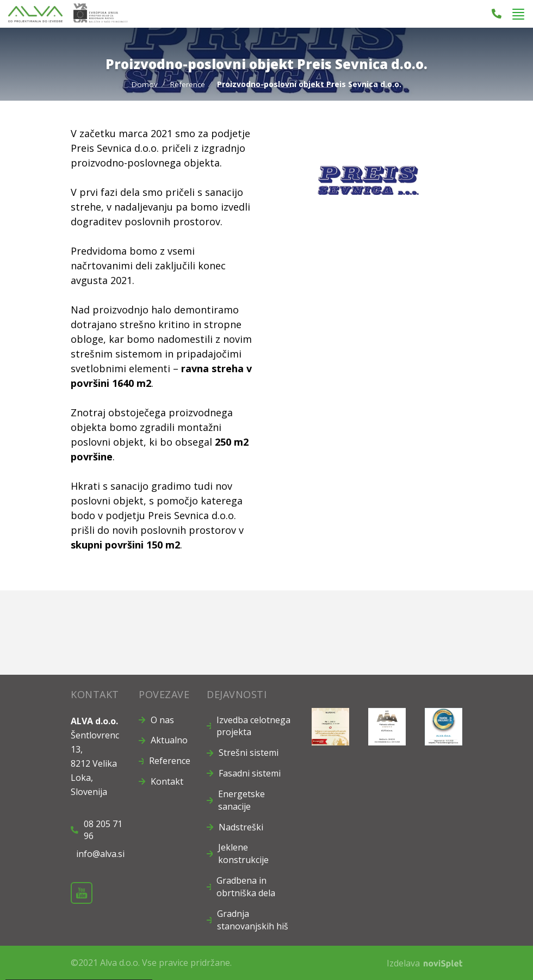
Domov (144, 84)
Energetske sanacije (241, 800)
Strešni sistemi (249, 753)
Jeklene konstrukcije (243, 853)
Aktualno (169, 740)
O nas (162, 719)
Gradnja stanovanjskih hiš (253, 919)
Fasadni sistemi (250, 773)
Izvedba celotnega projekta (253, 726)
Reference (188, 84)
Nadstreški (241, 827)
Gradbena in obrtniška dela (246, 887)
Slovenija (89, 791)
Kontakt (167, 781)
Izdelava (424, 963)
